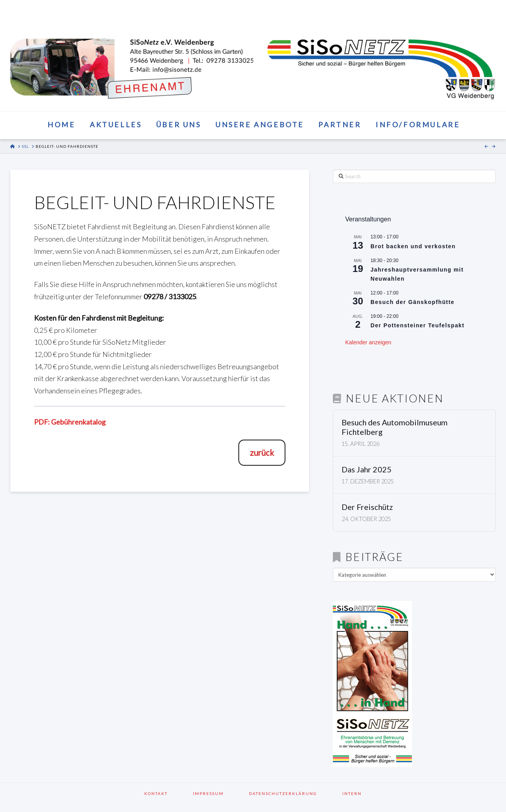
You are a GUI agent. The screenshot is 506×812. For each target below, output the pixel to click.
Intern (352, 793)
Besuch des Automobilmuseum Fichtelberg (395, 427)
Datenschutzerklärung (293, 793)
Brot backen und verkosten (413, 246)
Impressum (219, 793)
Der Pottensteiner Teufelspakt (417, 325)
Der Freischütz (367, 507)
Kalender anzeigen (368, 342)
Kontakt (166, 793)
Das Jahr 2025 (367, 469)
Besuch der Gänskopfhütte (413, 302)
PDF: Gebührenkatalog (70, 422)
